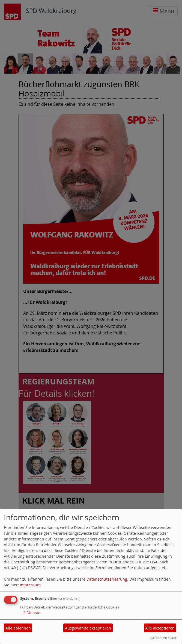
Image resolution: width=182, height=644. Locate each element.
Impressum (30, 585)
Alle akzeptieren (160, 628)
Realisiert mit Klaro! (162, 638)
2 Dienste (30, 613)
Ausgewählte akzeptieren (88, 628)
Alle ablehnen (18, 628)
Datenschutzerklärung (107, 579)
